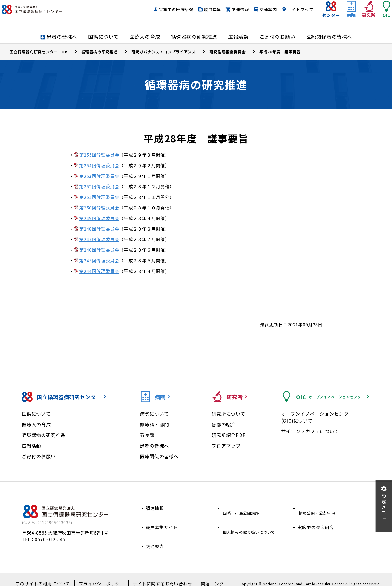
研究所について (228, 414)
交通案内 (257, 15)
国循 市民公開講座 (242, 508)
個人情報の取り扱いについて (251, 521)
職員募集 (202, 15)
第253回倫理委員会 (99, 176)
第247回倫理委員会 (99, 239)
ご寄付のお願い (39, 456)
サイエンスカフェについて (310, 431)
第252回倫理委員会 (99, 186)
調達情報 (229, 15)
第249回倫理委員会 (99, 218)
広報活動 (31, 446)
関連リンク (203, 575)
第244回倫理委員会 (99, 271)
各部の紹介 (224, 424)
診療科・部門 (154, 424)
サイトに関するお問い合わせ (158, 575)
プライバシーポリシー (103, 575)
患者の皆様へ (154, 446)
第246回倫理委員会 (99, 250)
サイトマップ (290, 15)
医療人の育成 (36, 424)
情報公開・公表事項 (318, 508)
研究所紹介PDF (228, 435)
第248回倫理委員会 (99, 229)
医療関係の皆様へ (159, 456)
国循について (36, 414)
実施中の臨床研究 (165, 15)
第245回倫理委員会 (99, 260)
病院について (154, 414)
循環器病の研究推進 (44, 435)
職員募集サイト (162, 521)
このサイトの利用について (50, 575)
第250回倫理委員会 (99, 208)
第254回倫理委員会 (99, 165)
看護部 (147, 435)
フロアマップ (226, 446)
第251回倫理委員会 (99, 197)
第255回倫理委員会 (99, 155)
